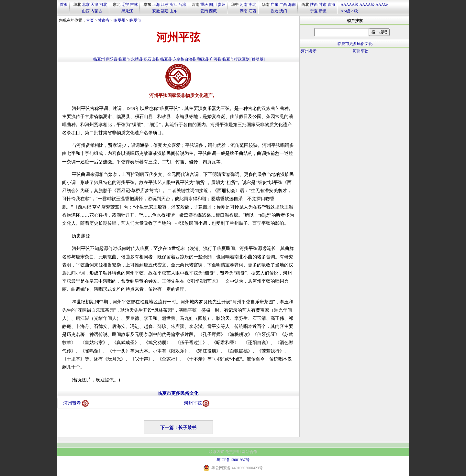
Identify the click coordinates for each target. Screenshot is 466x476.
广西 (283, 5)
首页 (64, 5)
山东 (173, 11)
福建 (165, 11)
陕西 (314, 5)
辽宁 (125, 5)
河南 (244, 5)
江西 (252, 11)
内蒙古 (96, 11)
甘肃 (323, 5)
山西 (86, 11)
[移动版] (258, 59)
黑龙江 (127, 11)
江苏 (165, 5)
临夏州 (119, 20)
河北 (103, 5)
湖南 (244, 11)
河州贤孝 (76, 403)
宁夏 (314, 11)
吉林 (134, 5)
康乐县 (112, 59)
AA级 (345, 11)
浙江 (173, 5)
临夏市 (135, 20)
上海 (156, 5)
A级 (355, 11)
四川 (213, 5)
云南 (204, 11)
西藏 (213, 11)
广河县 (216, 59)
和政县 (203, 59)
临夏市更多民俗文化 (178, 393)
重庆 (204, 5)
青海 (331, 5)
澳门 (283, 11)
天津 (94, 5)
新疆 (323, 11)
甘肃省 (104, 20)
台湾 (182, 5)
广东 (274, 5)
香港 (274, 11)
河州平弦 (197, 403)
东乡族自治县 (184, 59)
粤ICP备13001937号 (233, 460)
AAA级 (382, 5)
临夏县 (166, 59)
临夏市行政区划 (236, 59)
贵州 (222, 5)
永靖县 (137, 59)
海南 (292, 5)
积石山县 (151, 59)
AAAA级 (367, 5)
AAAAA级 (350, 5)
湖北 (252, 5)
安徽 (156, 11)
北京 (86, 5)
